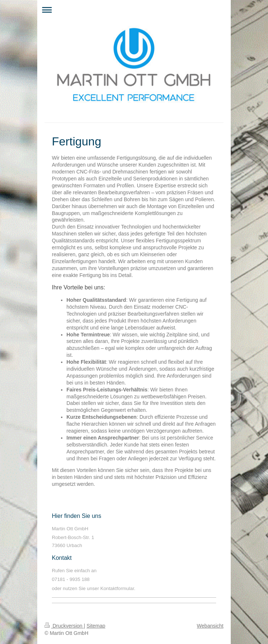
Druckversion (64, 626)
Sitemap (96, 626)
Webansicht (210, 626)
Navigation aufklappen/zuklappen (134, 10)
